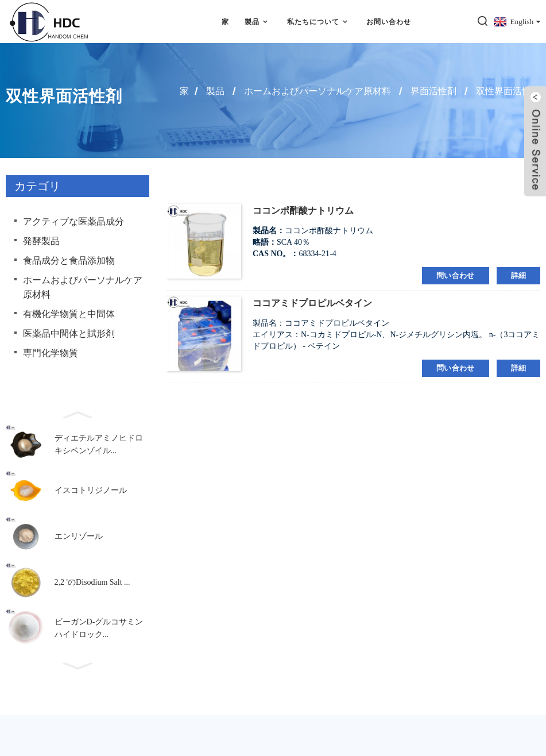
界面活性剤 (433, 91)
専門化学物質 (51, 353)
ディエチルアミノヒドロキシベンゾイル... (99, 444)
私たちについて (319, 22)
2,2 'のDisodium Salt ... (92, 582)
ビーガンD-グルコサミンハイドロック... (99, 628)
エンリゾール (79, 536)
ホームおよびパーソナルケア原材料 (317, 91)
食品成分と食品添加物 (69, 261)
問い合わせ (456, 275)
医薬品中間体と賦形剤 (69, 333)
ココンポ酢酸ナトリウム (303, 211)
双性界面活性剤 (508, 91)
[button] (78, 414)
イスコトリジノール (91, 490)
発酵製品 (41, 241)
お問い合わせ (389, 22)
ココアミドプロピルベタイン (312, 303)
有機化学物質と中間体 (69, 314)
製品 (258, 22)
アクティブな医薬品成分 (73, 221)
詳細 (519, 275)
